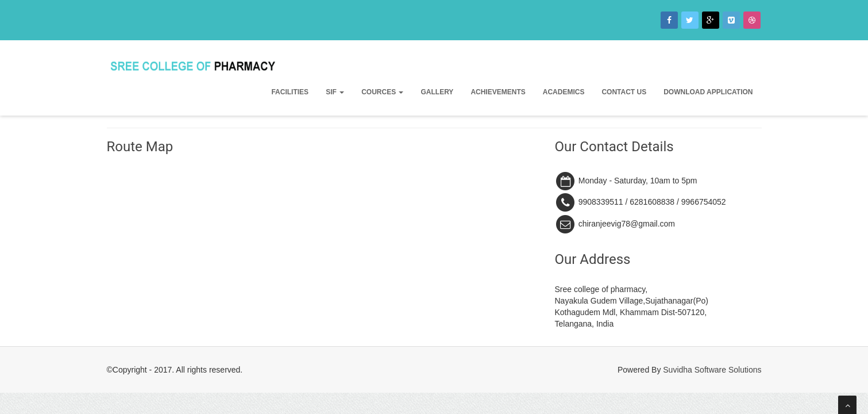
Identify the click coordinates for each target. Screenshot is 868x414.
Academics (564, 92)
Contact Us (624, 92)
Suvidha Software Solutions (712, 370)
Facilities (290, 92)
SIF (335, 92)
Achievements (498, 92)
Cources (382, 92)
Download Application (708, 92)
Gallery (437, 92)
